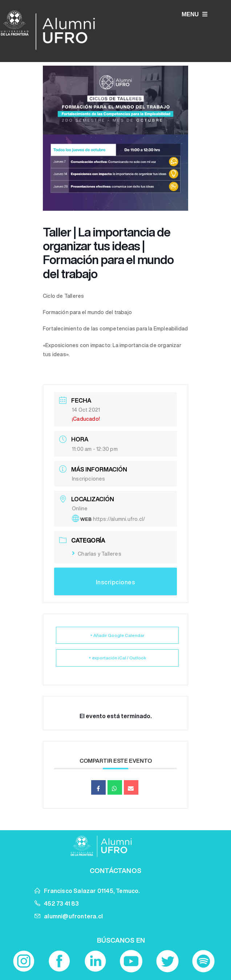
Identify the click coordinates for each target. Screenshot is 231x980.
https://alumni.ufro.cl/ (119, 519)
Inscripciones (89, 479)
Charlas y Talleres (97, 554)
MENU (194, 14)
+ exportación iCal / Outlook (117, 658)
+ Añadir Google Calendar (117, 635)
